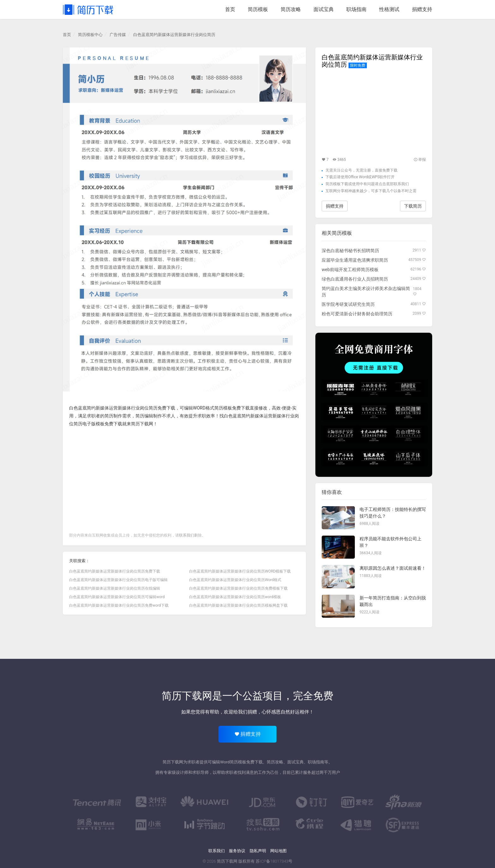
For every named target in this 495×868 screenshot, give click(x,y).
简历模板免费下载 (232, 408)
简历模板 (258, 9)
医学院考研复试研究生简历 (348, 304)
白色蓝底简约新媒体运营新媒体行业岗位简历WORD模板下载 (240, 571)
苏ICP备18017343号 (274, 861)
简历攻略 (291, 9)
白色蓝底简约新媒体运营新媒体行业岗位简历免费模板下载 (238, 588)
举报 (420, 160)
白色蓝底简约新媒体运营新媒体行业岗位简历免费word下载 (119, 605)
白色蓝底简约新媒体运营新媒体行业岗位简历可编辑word (117, 597)
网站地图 (278, 851)
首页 (230, 9)
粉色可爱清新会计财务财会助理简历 (357, 314)
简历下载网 (142, 424)
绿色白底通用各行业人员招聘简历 (355, 279)
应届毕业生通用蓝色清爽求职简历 (355, 260)
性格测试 (389, 9)
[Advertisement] (184, 478)
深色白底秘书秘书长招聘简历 (350, 251)
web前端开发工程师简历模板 (350, 270)
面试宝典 (324, 9)
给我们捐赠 (245, 712)
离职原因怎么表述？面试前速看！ (393, 568)
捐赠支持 (422, 9)
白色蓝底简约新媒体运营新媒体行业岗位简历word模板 (235, 597)
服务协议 (237, 851)
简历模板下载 (337, 184)
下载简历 (413, 206)
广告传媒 (118, 35)
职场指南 (356, 9)
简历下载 (88, 9)
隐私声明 (258, 851)
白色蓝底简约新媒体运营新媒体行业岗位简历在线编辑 (115, 588)
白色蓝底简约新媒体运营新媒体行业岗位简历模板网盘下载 (238, 605)
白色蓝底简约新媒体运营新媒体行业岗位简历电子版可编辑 (118, 580)
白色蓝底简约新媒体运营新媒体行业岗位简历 (174, 35)
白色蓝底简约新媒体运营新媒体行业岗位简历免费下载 (122, 408)
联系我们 (187, 535)
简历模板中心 (90, 35)
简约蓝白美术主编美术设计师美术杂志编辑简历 (366, 292)
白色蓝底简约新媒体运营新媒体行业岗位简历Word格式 (235, 580)
